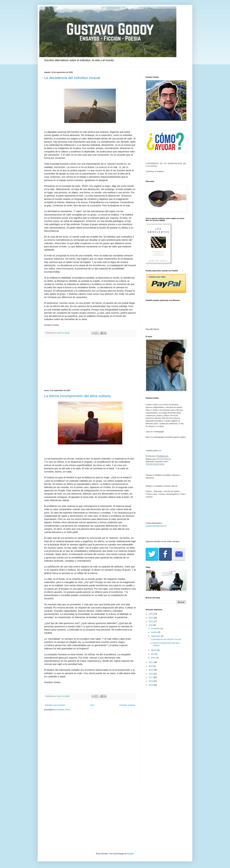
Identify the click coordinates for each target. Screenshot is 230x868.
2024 (151, 621)
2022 (151, 625)
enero (154, 658)
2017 (151, 677)
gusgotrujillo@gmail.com (156, 526)
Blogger (130, 854)
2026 (151, 614)
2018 (151, 674)
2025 (151, 618)
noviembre (156, 629)
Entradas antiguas (127, 705)
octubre (154, 632)
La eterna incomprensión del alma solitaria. (78, 396)
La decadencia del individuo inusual (72, 78)
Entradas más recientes (55, 705)
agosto (154, 650)
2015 (151, 685)
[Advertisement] (90, 363)
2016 (151, 681)
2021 (151, 662)
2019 (151, 670)
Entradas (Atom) (63, 710)
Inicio (92, 705)
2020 (151, 666)
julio (153, 654)
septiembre (156, 636)
